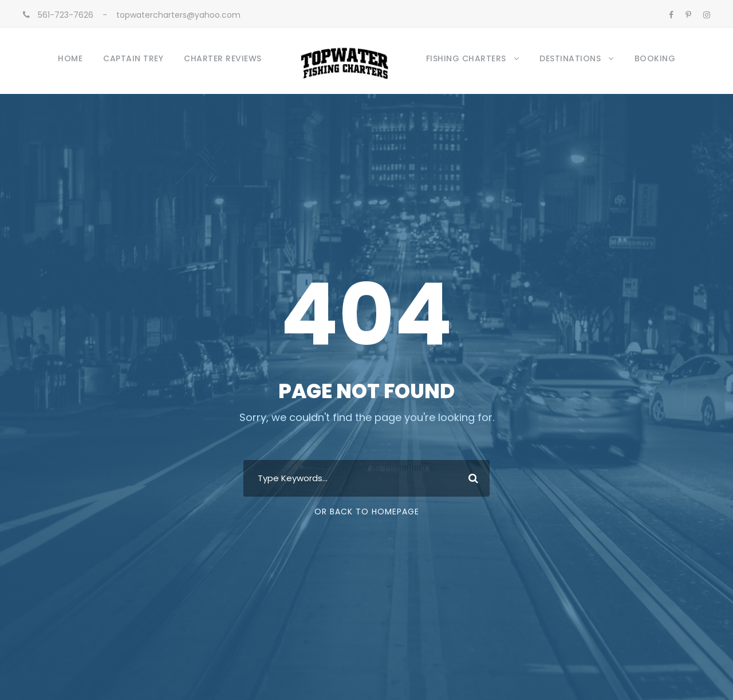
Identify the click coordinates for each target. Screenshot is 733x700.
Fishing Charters (466, 58)
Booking (655, 58)
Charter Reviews (223, 58)
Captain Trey (133, 58)
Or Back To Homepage (367, 512)
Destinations (570, 58)
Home (70, 58)
